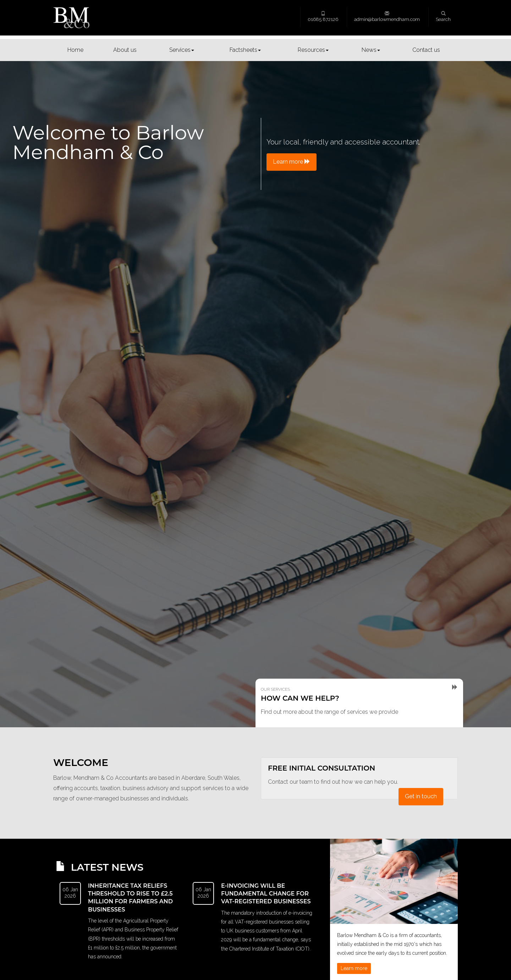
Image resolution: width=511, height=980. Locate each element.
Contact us (426, 50)
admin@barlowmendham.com (387, 17)
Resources (313, 50)
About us (125, 50)
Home (75, 50)
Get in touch (421, 796)
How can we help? (300, 698)
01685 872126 (323, 17)
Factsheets (245, 50)
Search (443, 17)
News (371, 50)
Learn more (354, 968)
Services (182, 50)
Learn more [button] (292, 162)
